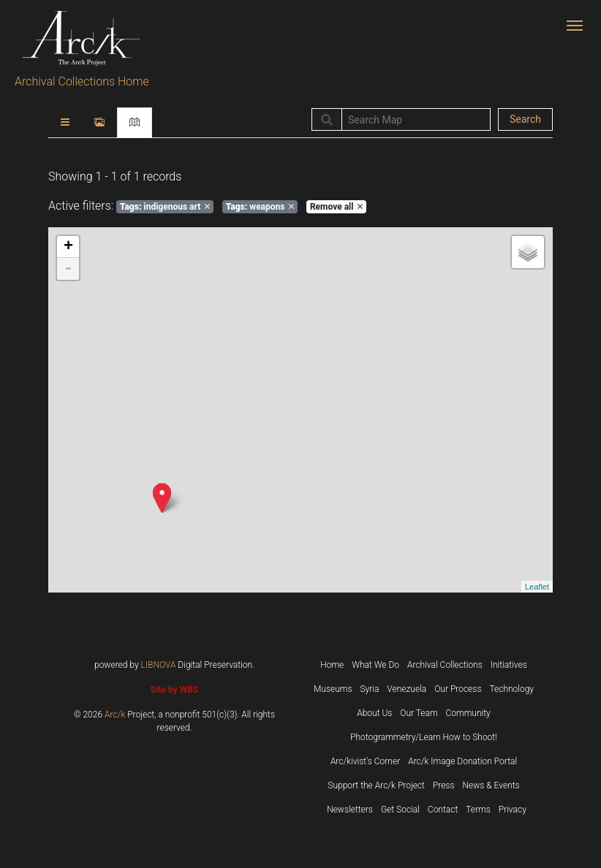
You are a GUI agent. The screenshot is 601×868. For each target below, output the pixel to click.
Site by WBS (174, 690)
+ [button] (68, 247)
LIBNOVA (159, 665)
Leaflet (537, 587)
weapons (260, 207)
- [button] (68, 269)
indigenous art (165, 207)
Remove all (336, 207)
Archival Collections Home (82, 81)
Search (525, 119)
